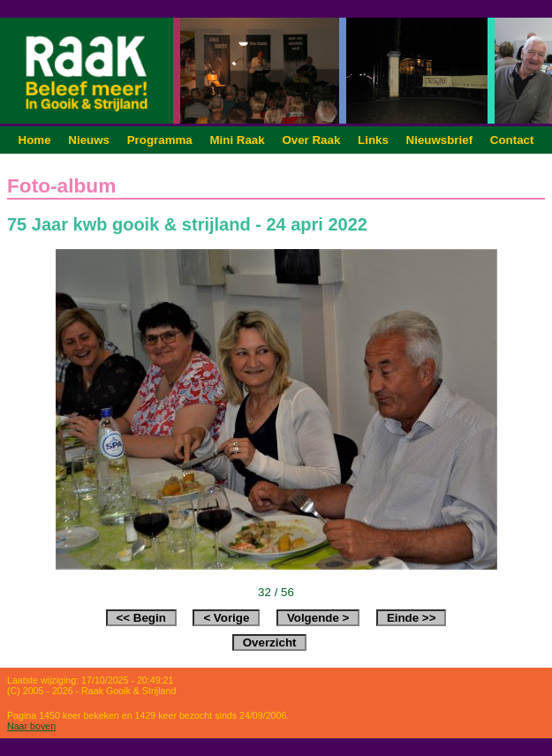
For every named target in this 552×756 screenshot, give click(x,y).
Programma (160, 140)
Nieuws (89, 140)
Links (373, 140)
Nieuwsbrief (440, 140)
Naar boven (31, 726)
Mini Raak (237, 140)
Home (35, 140)
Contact (512, 140)
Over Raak (311, 140)
